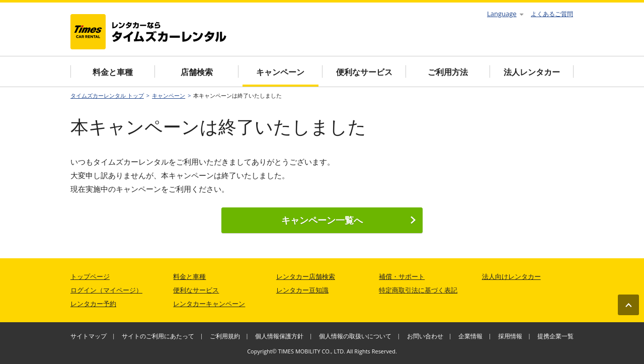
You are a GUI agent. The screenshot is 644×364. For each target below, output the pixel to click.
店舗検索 (197, 72)
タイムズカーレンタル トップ (107, 95)
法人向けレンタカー (511, 276)
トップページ (90, 276)
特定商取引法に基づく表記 (418, 290)
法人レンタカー (532, 72)
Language (505, 14)
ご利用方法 (448, 72)
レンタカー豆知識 (302, 290)
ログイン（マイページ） (106, 290)
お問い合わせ (425, 336)
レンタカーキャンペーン (209, 304)
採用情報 (510, 336)
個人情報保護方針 (279, 336)
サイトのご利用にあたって (158, 336)
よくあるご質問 (552, 14)
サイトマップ (89, 336)
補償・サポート (402, 276)
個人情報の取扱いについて (355, 336)
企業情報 (470, 336)
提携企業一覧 (555, 336)
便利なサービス (364, 72)
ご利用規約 (225, 336)
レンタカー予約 (93, 304)
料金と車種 (113, 72)
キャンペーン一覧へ (349, 220)
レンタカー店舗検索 (306, 276)
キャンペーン (280, 72)
